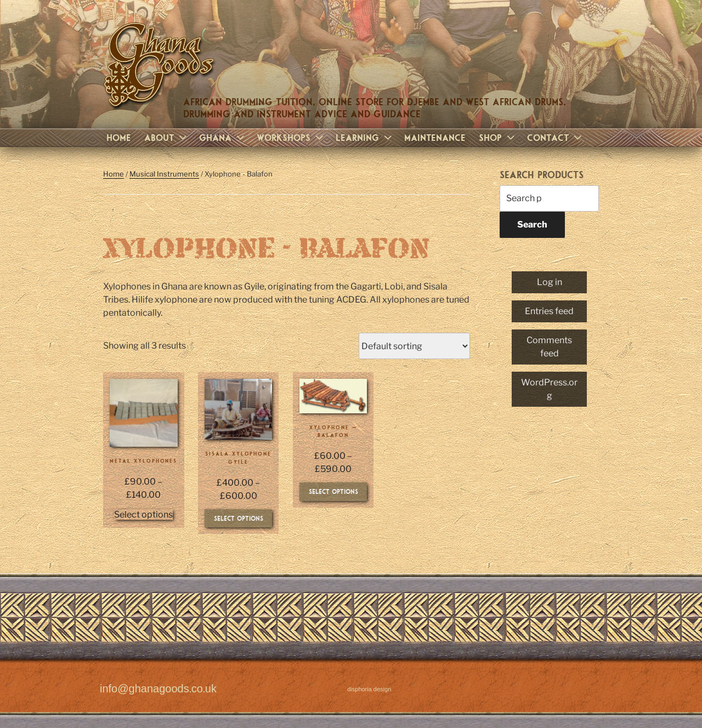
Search (532, 224)
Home (119, 137)
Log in (550, 282)
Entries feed (549, 311)
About (167, 137)
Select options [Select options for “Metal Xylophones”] (143, 514)
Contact (556, 137)
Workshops (291, 137)
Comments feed (549, 347)
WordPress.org (549, 389)
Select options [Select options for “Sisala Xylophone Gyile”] (239, 518)
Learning (365, 137)
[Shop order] (414, 346)
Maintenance (435, 137)
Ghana (223, 137)
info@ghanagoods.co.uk (158, 689)
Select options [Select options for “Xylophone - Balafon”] (333, 491)
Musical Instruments (164, 174)
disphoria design (369, 689)
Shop (498, 137)
